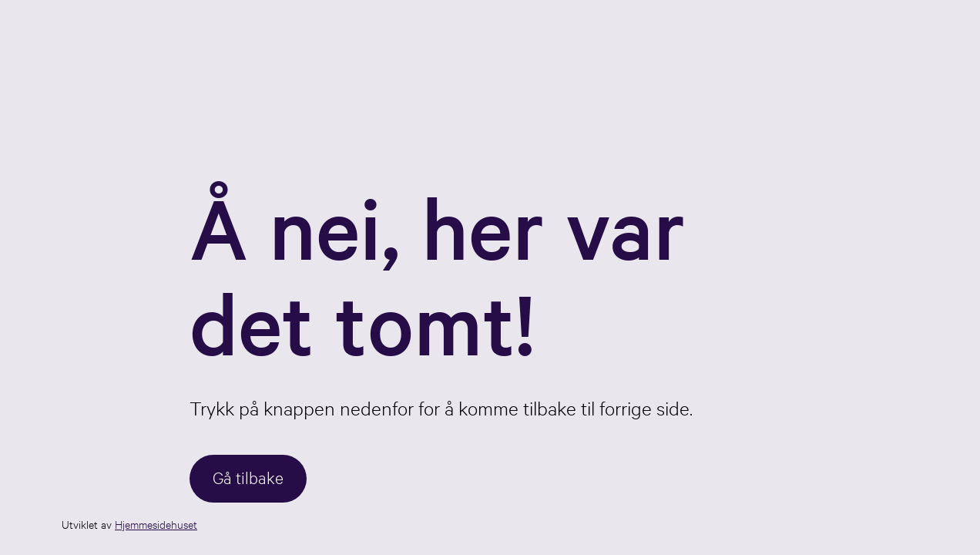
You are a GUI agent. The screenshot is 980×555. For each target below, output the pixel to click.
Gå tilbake (248, 477)
